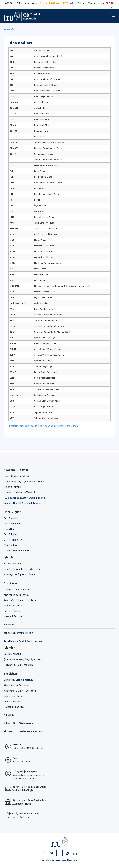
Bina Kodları (10, 545)
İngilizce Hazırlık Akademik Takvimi (22, 503)
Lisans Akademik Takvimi (17, 476)
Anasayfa (9, 29)
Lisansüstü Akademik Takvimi (19, 492)
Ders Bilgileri (11, 534)
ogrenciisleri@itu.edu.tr (19, 817)
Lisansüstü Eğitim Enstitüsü (19, 589)
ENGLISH (110, 3)
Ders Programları (13, 540)
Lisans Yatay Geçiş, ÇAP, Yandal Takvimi (24, 481)
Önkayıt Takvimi (12, 487)
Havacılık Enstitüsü (14, 616)
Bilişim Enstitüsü (13, 606)
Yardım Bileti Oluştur (23, 790)
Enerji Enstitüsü (12, 611)
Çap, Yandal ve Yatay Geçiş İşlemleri (22, 569)
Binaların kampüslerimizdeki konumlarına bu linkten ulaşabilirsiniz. (44, 426)
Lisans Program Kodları (16, 550)
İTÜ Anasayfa (23, 3)
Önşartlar (9, 529)
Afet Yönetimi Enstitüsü (16, 595)
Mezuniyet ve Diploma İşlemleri (20, 574)
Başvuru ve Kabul (13, 563)
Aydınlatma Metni (22, 804)
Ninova (34, 3)
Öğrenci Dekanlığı (78, 3)
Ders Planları (11, 518)
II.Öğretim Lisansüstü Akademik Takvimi (25, 498)
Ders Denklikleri (12, 524)
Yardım (92, 3)
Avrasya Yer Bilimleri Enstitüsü (20, 600)
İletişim (100, 3)
